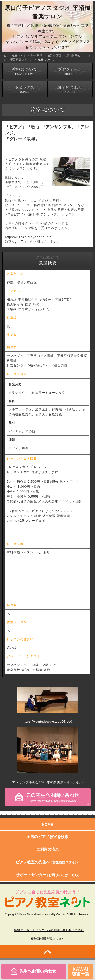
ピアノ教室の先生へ (48, 862)
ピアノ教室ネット (15, 56)
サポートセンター (48, 875)
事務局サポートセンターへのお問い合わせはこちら (49, 930)
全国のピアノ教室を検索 (48, 837)
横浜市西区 (54, 56)
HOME (48, 824)
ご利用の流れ (48, 849)
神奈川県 (37, 56)
